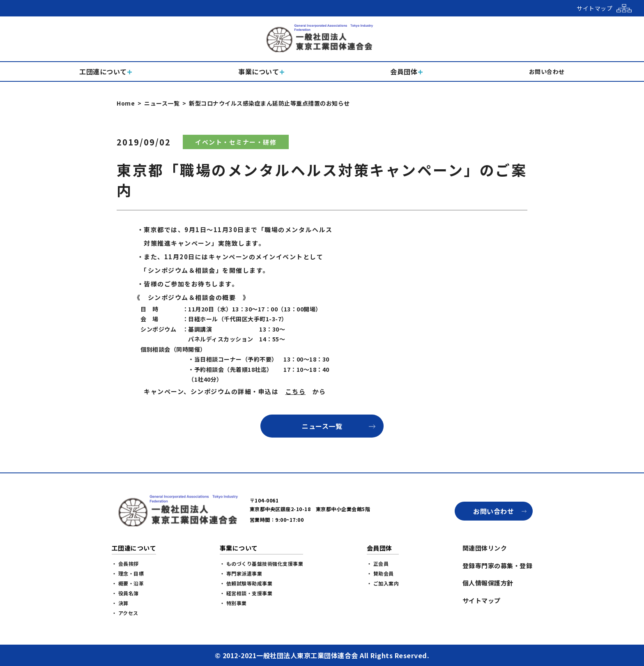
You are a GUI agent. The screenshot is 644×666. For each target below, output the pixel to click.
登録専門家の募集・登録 (498, 566)
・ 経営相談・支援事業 (246, 593)
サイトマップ (482, 600)
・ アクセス (125, 613)
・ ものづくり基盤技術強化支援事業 (262, 563)
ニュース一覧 (162, 103)
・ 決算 (120, 603)
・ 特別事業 (233, 603)
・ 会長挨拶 (125, 563)
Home (126, 103)
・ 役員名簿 (125, 593)
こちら (296, 391)
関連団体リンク (485, 548)
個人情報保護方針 (488, 583)
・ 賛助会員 (380, 573)
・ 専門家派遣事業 (241, 573)
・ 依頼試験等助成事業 (246, 583)
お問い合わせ (493, 511)
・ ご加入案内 (383, 583)
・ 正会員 (378, 563)
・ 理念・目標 (128, 573)
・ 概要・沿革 (128, 583)
